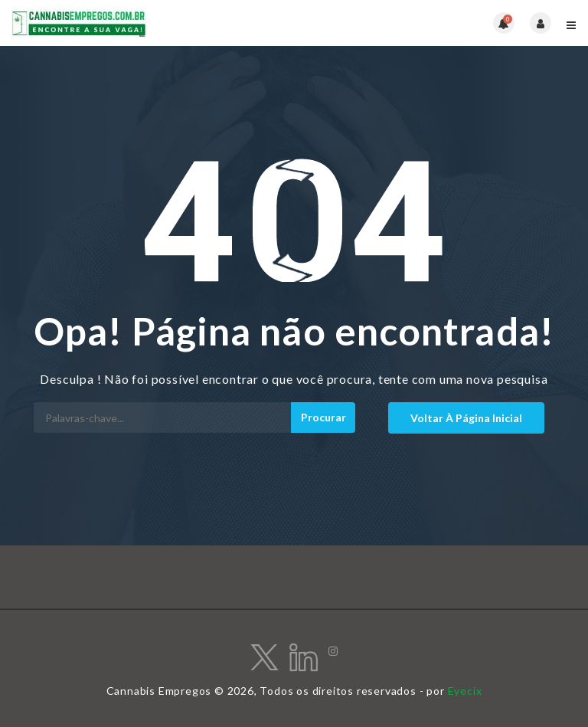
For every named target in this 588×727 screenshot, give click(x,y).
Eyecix (465, 691)
